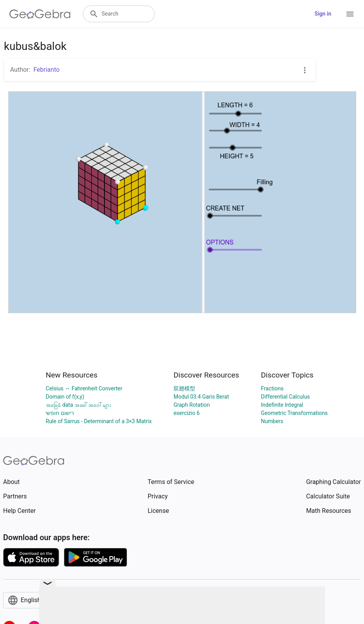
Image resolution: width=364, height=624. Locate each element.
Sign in (323, 14)
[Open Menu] (350, 14)
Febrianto (47, 70)
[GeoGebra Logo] (40, 14)
